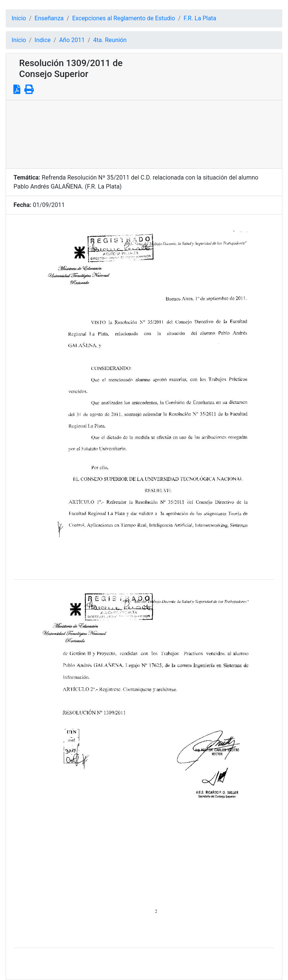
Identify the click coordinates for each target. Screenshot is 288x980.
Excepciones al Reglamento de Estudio (124, 18)
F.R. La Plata (200, 18)
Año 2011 (72, 40)
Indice (43, 40)
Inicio (19, 18)
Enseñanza (49, 18)
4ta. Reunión (110, 40)
